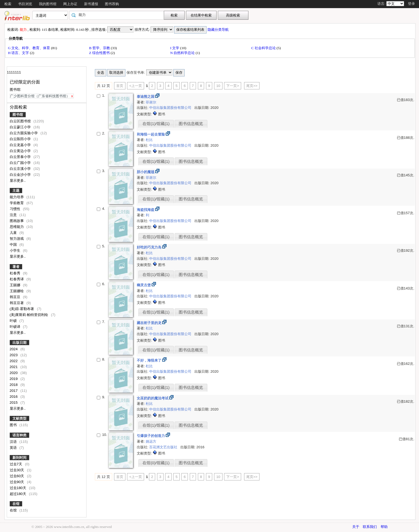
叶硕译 (16, 327)
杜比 (149, 140)
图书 (14, 425)
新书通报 (91, 4)
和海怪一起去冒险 (151, 134)
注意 (14, 215)
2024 (14, 349)
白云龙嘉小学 (21, 145)
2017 (14, 391)
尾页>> (252, 86)
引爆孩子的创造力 (151, 436)
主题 (16, 191)
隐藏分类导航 (219, 30)
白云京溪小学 (21, 169)
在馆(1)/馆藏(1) (156, 124)
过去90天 (18, 482)
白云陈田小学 (21, 139)
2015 (14, 403)
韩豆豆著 (17, 303)
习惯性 (16, 209)
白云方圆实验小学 (24, 133)
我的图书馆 (48, 4)
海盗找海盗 (146, 210)
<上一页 (136, 86)
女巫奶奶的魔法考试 (153, 398)
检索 (8, 4)
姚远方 (151, 441)
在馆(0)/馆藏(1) (156, 463)
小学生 (16, 250)
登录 (411, 4)
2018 (14, 385)
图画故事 (17, 221)
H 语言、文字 (19, 53)
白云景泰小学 (21, 157)
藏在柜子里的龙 (150, 323)
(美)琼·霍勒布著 (22, 309)
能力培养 (17, 197)
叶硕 (14, 321)
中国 (14, 245)
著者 (16, 267)
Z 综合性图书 (100, 53)
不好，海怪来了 (150, 360)
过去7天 (16, 464)
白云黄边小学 (21, 151)
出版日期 (19, 343)
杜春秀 (16, 273)
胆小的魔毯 (146, 172)
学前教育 (17, 203)
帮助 (384, 527)
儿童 (14, 233)
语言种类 (19, 435)
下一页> (233, 86)
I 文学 (175, 48)
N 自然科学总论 (183, 53)
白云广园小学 (21, 163)
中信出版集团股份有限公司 (171, 108)
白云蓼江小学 (21, 127)
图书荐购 (112, 4)
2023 (14, 355)
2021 (14, 367)
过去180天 (19, 488)
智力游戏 (17, 239)
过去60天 (18, 476)
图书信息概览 (191, 124)
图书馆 (18, 115)
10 (218, 86)
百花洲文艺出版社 (164, 447)
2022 (14, 361)
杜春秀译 (17, 279)
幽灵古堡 (144, 285)
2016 (14, 397)
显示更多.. (18, 181)
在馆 (16, 504)
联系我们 (370, 527)
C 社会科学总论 (264, 48)
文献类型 (19, 418)
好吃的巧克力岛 (150, 247)
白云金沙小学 (21, 175)
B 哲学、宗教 (100, 48)
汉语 (14, 442)
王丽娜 (16, 285)
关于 (356, 527)
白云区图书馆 (21, 121)
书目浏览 (25, 4)
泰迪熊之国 (146, 97)
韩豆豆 (16, 297)
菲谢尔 (151, 102)
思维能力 (17, 227)
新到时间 (19, 458)
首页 (120, 86)
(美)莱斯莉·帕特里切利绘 (29, 315)
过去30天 (18, 470)
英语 (14, 448)
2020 (14, 373)
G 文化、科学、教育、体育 (30, 48)
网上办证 (70, 4)
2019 (14, 379)
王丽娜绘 (17, 291)
